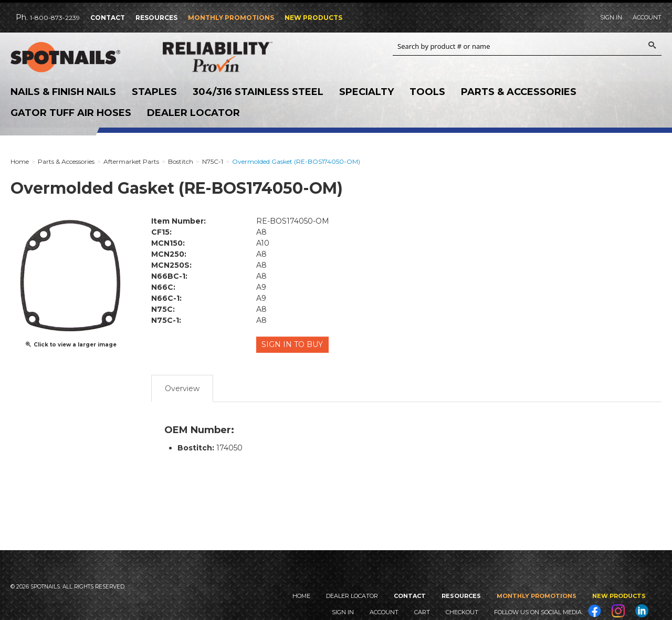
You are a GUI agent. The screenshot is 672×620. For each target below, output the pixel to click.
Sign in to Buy (293, 344)
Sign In (611, 17)
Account (647, 17)
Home (301, 596)
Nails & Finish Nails (63, 92)
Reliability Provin (231, 57)
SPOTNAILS (79, 57)
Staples (154, 92)
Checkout (462, 612)
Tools (427, 92)
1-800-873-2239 (55, 18)
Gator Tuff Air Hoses (71, 113)
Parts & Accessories (519, 92)
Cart (422, 612)
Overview (182, 387)
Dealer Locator (193, 113)
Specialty (366, 92)
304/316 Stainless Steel (258, 92)
